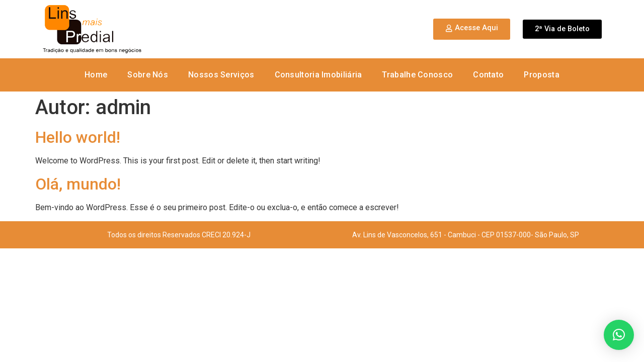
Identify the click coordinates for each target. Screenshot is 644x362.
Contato (488, 75)
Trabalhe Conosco (417, 75)
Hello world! (78, 137)
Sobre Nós (148, 75)
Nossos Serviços (221, 75)
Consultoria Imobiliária (318, 75)
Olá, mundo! (78, 184)
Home (96, 75)
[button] (619, 335)
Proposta (541, 75)
